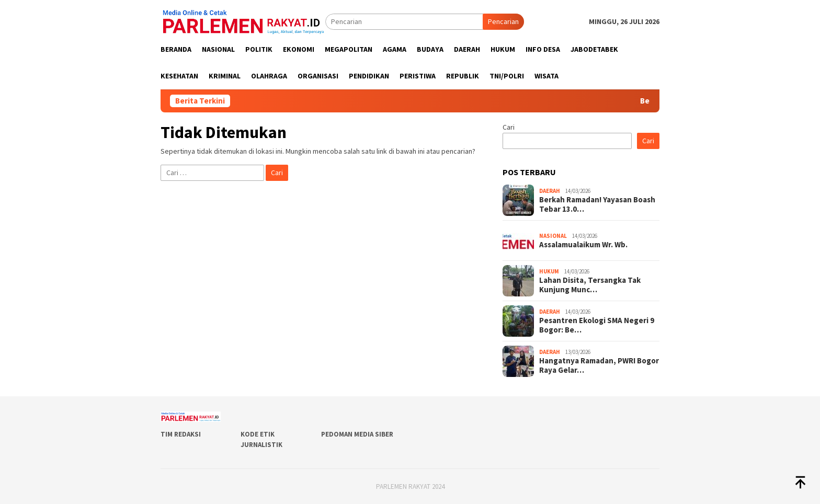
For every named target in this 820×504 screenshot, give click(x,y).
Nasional (553, 236)
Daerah (550, 191)
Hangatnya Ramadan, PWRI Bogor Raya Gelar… (599, 365)
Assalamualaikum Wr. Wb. (583, 245)
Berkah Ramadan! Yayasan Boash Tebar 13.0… (597, 204)
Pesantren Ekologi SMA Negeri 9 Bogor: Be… (597, 325)
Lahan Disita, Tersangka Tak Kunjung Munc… (590, 285)
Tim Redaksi (181, 434)
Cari (509, 127)
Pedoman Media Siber (357, 434)
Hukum (549, 271)
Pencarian (503, 21)
